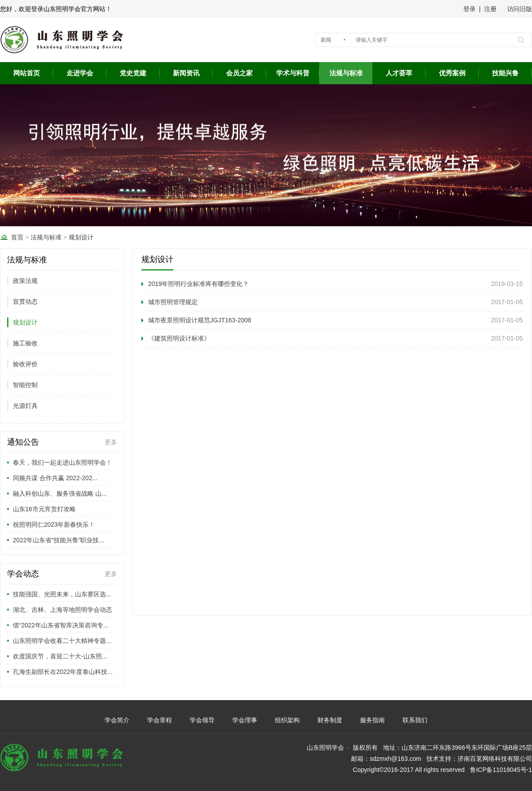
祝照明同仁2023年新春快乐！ (54, 525)
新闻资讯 (186, 73)
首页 (17, 237)
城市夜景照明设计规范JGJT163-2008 (200, 320)
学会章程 (160, 720)
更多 (111, 442)
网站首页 (27, 73)
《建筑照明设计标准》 (179, 338)
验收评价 (25, 364)
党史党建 (133, 73)
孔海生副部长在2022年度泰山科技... (63, 672)
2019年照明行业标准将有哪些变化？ (198, 284)
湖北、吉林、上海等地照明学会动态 (63, 610)
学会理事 (245, 720)
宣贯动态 (25, 302)
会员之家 (239, 73)
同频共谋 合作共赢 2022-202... (55, 478)
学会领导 (202, 720)
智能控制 (25, 385)
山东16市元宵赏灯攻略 (44, 509)
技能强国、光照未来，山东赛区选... (62, 594)
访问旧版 (520, 9)
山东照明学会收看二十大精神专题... (62, 641)
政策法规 (25, 281)
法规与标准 (346, 73)
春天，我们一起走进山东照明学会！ (63, 462)
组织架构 (287, 720)
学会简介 (117, 720)
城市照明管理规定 (173, 302)
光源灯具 (25, 406)
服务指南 (372, 720)
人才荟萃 (399, 73)
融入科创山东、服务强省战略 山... (60, 493)
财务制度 (330, 720)
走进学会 (80, 73)
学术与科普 (293, 73)
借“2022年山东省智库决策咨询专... (61, 625)
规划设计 (81, 237)
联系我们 (415, 720)
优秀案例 (452, 73)
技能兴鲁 (505, 73)
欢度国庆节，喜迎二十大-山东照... (60, 656)
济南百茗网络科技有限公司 (495, 759)
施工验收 (25, 343)
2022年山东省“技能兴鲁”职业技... (59, 540)
